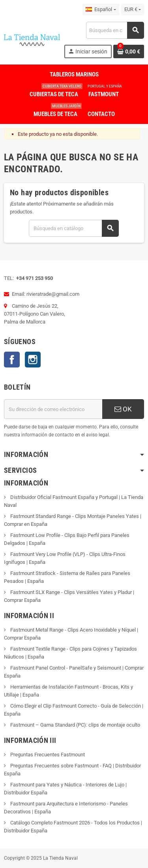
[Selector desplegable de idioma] (101, 10)
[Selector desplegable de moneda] (133, 10)
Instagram (33, 360)
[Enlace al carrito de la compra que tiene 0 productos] (129, 51)
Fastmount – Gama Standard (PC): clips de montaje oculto (75, 725)
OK (123, 409)
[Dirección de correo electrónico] (53, 409)
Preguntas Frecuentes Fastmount (47, 755)
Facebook (12, 360)
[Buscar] (115, 30)
